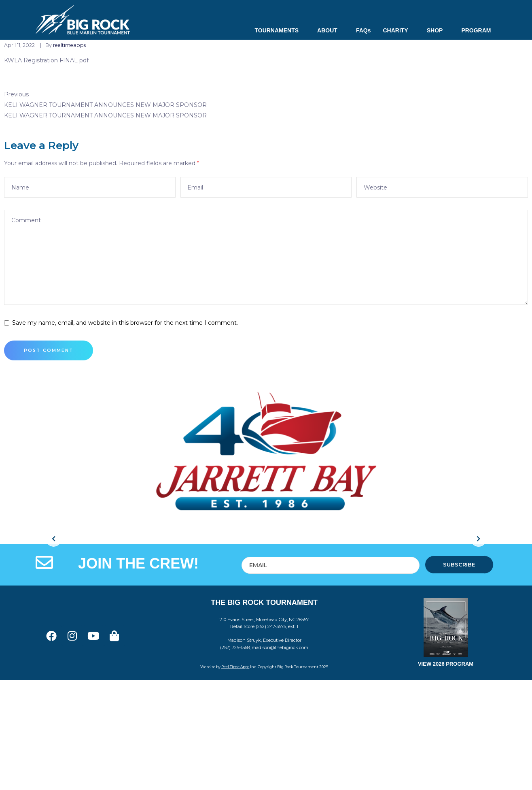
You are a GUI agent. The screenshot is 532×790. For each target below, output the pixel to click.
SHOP (438, 30)
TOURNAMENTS (280, 30)
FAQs (363, 30)
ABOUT (331, 30)
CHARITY (398, 30)
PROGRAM (476, 30)
